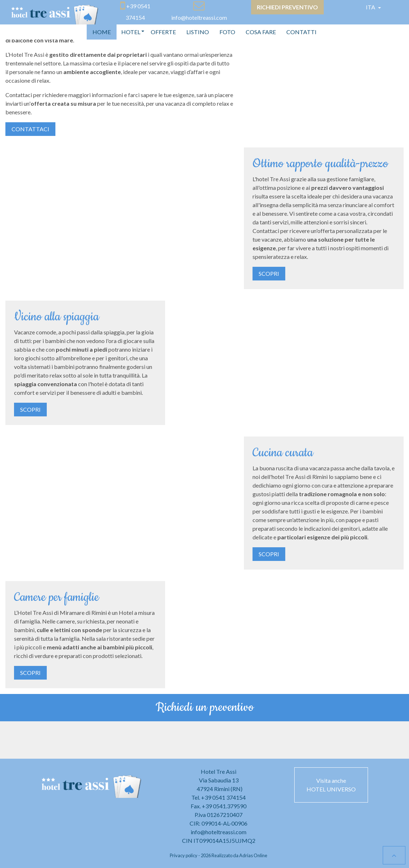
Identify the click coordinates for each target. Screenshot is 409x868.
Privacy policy (184, 855)
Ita (371, 7)
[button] (131, 32)
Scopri (269, 273)
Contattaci (30, 129)
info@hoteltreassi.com (219, 832)
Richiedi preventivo (287, 7)
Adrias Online (253, 855)
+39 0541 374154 (223, 797)
